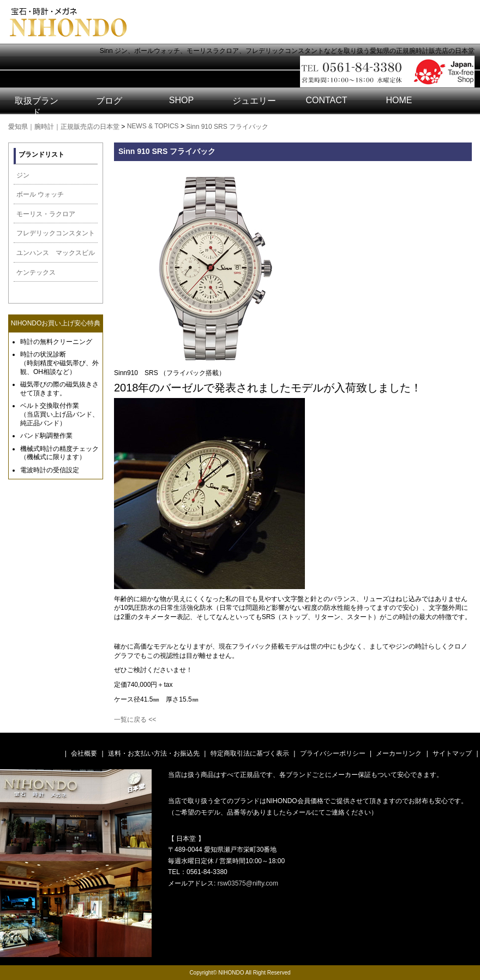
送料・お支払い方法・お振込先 (154, 753)
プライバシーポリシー (333, 753)
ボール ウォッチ (40, 194)
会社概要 (84, 753)
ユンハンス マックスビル (56, 253)
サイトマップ (452, 753)
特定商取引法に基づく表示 (250, 753)
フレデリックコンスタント (56, 233)
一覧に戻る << (135, 720)
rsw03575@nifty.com (248, 883)
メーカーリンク (399, 753)
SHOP (181, 100)
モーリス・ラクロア (46, 214)
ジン (23, 175)
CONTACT (326, 100)
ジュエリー (254, 101)
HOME (399, 100)
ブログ (109, 101)
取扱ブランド (37, 106)
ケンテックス (36, 272)
